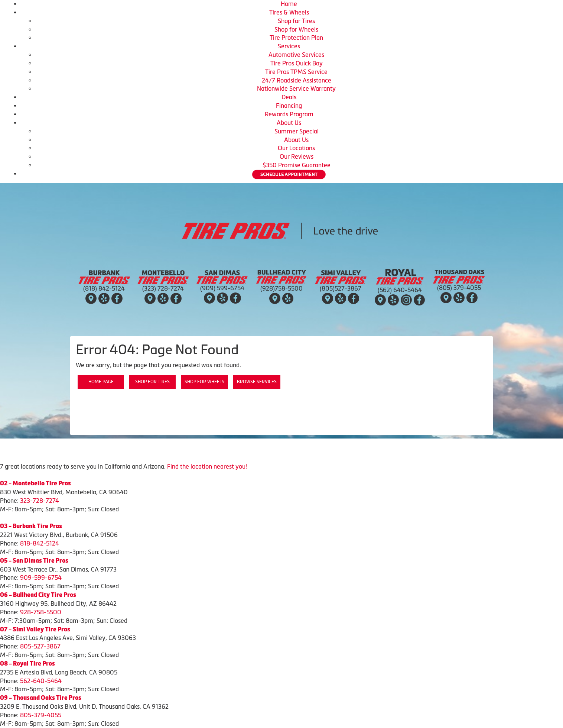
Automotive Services (296, 55)
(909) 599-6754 (222, 288)
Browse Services (257, 382)
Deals (289, 97)
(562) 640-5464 (400, 290)
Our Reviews (297, 156)
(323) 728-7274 (163, 288)
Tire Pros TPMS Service (296, 72)
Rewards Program (289, 114)
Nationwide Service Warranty (296, 88)
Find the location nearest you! (207, 466)
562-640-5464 (41, 681)
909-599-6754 (41, 577)
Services (289, 46)
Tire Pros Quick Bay (297, 63)
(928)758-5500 (281, 288)
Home (289, 4)
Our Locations (296, 148)
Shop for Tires (296, 21)
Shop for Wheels (296, 29)
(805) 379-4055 (459, 288)
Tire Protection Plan (296, 38)
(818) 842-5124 (104, 288)
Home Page (101, 382)
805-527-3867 (40, 646)
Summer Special (297, 131)
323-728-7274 (40, 501)
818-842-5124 (40, 543)
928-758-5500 (41, 612)
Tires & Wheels (289, 12)
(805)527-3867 (341, 288)
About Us (289, 123)
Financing (289, 106)
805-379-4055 (41, 715)
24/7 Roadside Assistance (297, 80)
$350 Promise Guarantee (297, 165)
